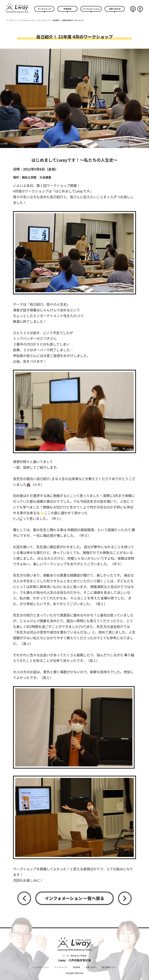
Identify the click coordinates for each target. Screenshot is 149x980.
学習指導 (67, 9)
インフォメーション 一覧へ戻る (75, 898)
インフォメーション (91, 9)
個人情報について (109, 967)
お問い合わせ (115, 9)
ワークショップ (44, 9)
